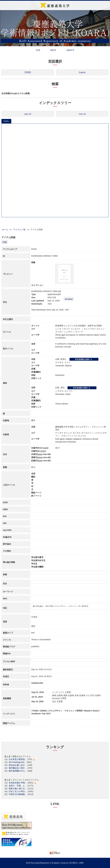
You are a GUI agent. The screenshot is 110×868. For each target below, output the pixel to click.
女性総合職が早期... (18, 783)
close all (82, 114)
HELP (53, 50)
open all (28, 114)
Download (69, 299)
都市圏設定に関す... (18, 768)
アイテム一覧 (19, 229)
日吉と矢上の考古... (18, 791)
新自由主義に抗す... (18, 765)
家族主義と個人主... (18, 788)
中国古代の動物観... (18, 794)
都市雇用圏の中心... (18, 771)
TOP (38, 50)
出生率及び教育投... (18, 759)
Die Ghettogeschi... (17, 762)
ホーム (5, 229)
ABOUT (70, 50)
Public (6, 121)
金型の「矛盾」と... (18, 786)
